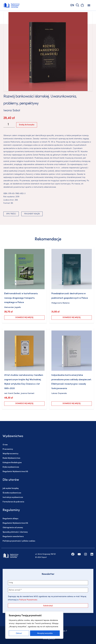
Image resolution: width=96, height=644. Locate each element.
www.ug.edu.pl (49, 639)
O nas (5, 445)
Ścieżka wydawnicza (12, 493)
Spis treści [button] (11, 214)
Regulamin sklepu (10, 519)
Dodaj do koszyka (27, 125)
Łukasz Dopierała (59, 393)
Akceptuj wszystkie (45, 633)
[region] (34, 625)
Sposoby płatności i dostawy (15, 532)
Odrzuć (19, 633)
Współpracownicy (10, 454)
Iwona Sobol (12, 111)
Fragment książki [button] (32, 214)
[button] (89, 5)
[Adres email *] (48, 590)
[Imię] (48, 583)
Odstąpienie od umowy (13, 528)
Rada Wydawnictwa (11, 458)
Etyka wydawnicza (11, 467)
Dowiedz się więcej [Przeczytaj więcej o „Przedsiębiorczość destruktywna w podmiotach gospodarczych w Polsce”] (72, 318)
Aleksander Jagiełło (13, 307)
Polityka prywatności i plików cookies (19, 541)
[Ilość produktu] (9, 125)
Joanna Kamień (28, 393)
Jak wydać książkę (11, 488)
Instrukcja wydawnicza (13, 497)
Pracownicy (8, 449)
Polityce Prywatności (28, 600)
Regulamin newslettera (13, 537)
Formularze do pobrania (13, 502)
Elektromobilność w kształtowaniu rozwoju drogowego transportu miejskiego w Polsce (21, 298)
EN (72, 5)
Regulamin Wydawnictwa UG (15, 472)
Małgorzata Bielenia (60, 303)
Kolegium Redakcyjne (12, 463)
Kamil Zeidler (14, 393)
